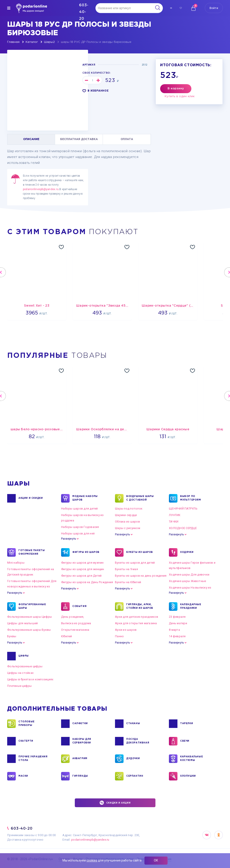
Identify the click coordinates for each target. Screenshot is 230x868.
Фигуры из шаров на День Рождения (87, 582)
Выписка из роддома (76, 623)
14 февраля (177, 636)
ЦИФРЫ (24, 656)
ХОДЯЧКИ (187, 552)
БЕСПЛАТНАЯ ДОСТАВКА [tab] (79, 139)
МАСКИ (23, 776)
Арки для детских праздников (137, 617)
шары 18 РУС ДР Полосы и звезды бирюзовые (96, 42)
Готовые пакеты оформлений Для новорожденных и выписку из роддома (32, 586)
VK (207, 835)
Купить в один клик (180, 96)
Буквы (12, 636)
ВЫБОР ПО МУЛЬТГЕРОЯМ (191, 498)
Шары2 (49, 42)
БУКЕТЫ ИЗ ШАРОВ (140, 552)
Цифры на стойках (20, 673)
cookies (92, 860)
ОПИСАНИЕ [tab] (31, 139)
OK (219, 835)
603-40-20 (22, 828)
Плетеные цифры (20, 686)
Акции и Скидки (31, 498)
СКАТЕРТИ (26, 741)
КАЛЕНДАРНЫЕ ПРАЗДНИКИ (191, 607)
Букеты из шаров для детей (135, 563)
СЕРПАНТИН (135, 776)
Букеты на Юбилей (128, 582)
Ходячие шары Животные (187, 581)
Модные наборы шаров (85, 498)
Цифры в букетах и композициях (30, 679)
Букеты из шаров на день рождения (141, 576)
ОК (156, 860)
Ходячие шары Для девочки (189, 575)
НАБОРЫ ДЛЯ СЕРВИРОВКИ (82, 741)
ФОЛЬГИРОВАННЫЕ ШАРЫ (32, 607)
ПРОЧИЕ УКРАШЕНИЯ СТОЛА (33, 759)
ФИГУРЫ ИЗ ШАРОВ (86, 552)
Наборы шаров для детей (80, 509)
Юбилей (67, 636)
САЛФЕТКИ (80, 724)
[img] (9, 8)
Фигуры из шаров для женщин (83, 569)
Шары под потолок (129, 509)
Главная (13, 42)
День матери (178, 623)
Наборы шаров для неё (78, 533)
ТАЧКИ (174, 522)
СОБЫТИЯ (79, 607)
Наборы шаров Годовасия (80, 527)
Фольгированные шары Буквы (29, 630)
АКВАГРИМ (80, 759)
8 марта (174, 630)
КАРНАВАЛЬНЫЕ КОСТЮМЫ (191, 759)
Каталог (32, 42)
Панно (119, 636)
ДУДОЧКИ (133, 759)
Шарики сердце (126, 515)
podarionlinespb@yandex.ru (41, 189)
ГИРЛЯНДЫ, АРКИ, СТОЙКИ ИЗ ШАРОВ (140, 607)
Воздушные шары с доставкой (140, 498)
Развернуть (69, 539)
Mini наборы (16, 563)
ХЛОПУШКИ (188, 776)
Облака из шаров (127, 522)
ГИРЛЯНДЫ (80, 776)
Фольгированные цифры (25, 666)
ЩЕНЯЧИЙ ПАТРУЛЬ (183, 509)
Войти (214, 8)
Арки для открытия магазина (136, 623)
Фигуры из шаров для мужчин (82, 563)
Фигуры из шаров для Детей (81, 576)
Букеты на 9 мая (126, 569)
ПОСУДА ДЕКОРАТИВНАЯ (138, 741)
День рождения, (73, 617)
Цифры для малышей (22, 623)
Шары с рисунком (128, 528)
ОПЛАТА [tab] (127, 139)
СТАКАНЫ (133, 724)
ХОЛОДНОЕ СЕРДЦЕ (183, 528)
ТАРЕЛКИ (187, 724)
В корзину (176, 89)
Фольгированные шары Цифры (30, 617)
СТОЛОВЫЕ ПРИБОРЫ (27, 724)
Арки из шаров (126, 630)
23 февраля (177, 617)
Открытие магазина (75, 630)
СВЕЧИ (185, 741)
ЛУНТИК (175, 515)
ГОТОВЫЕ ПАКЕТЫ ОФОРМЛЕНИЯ (32, 552)
